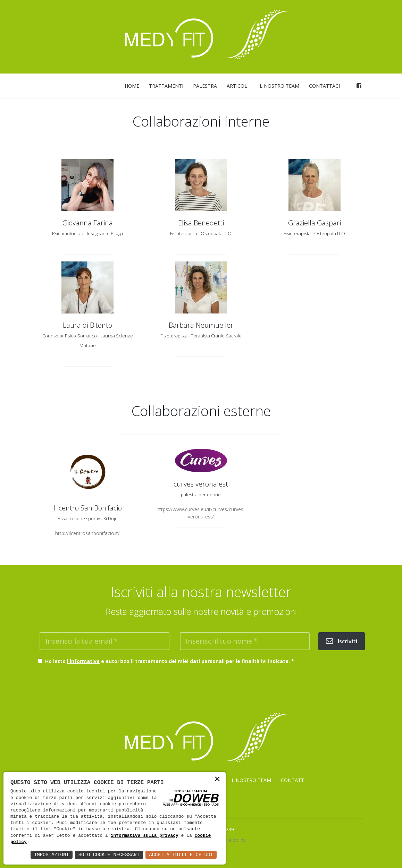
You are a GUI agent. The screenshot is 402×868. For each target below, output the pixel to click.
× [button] (217, 780)
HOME (132, 85)
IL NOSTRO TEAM (279, 85)
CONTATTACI (324, 85)
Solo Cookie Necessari (109, 855)
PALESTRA (205, 85)
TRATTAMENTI (166, 85)
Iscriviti (342, 641)
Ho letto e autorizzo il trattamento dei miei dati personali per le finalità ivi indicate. (168, 661)
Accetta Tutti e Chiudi (181, 855)
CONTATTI (293, 780)
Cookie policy (231, 840)
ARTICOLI (238, 85)
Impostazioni (52, 855)
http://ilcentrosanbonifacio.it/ (87, 533)
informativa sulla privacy (145, 836)
